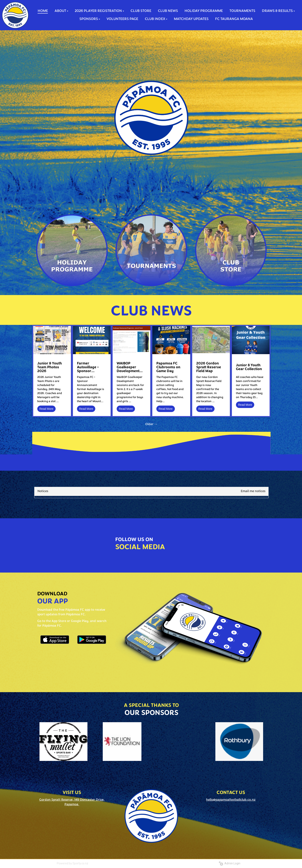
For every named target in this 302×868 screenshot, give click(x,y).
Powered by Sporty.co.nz (73, 863)
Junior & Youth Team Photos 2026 (50, 367)
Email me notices (253, 491)
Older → (151, 424)
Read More (46, 409)
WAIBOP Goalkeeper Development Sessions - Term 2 (130, 367)
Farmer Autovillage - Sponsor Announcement (90, 367)
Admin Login (230, 863)
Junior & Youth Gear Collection (249, 367)
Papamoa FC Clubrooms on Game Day (168, 367)
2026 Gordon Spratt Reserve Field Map (209, 367)
